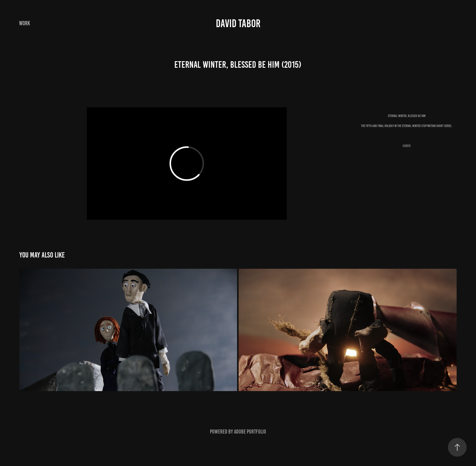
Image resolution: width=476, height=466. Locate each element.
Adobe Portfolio (250, 432)
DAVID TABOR (238, 23)
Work (25, 23)
